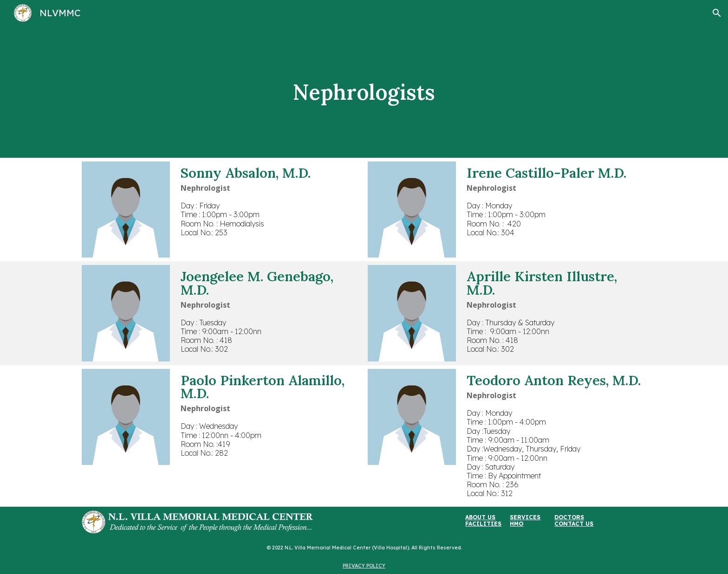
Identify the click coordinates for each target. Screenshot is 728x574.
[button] (717, 13)
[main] (364, 92)
